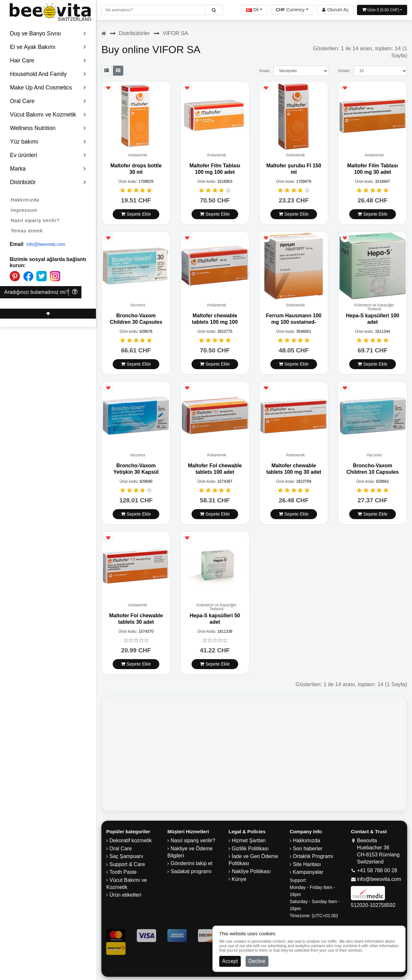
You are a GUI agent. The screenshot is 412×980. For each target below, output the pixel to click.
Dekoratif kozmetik (131, 840)
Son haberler (308, 849)
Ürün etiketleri (125, 895)
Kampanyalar (308, 872)
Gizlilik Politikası (250, 849)
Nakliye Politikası (251, 871)
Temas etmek (27, 231)
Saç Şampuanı (126, 856)
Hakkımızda (25, 200)
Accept (230, 961)
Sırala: (265, 71)
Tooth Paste (123, 872)
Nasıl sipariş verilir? (35, 220)
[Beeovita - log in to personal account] (335, 10)
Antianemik (138, 155)
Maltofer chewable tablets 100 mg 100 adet (215, 322)
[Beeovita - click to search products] (214, 10)
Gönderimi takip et (192, 863)
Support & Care (127, 864)
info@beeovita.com (46, 244)
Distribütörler (134, 33)
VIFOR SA (175, 33)
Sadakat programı (191, 871)
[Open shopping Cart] (382, 10)
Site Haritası (307, 864)
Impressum (24, 210)
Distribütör (48, 182)
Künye (239, 879)
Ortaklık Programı (313, 856)
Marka (48, 169)
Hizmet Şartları (249, 840)
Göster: (344, 71)
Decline (257, 961)
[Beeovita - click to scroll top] (48, 314)
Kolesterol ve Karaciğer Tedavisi (374, 307)
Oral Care (121, 849)
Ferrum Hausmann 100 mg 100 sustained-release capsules (294, 322)
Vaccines (138, 305)
